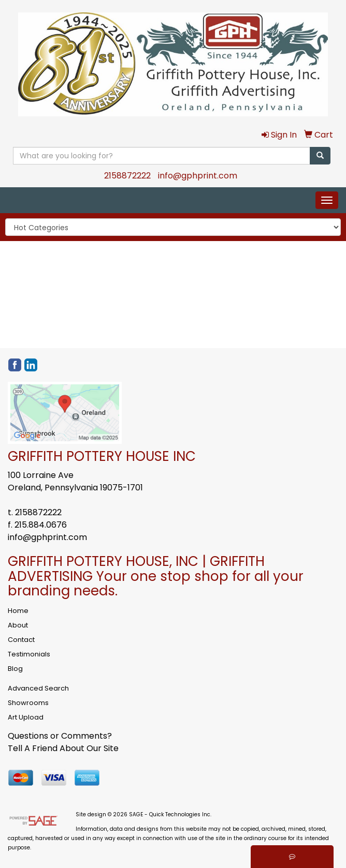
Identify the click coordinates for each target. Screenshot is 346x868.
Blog (15, 669)
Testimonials (29, 654)
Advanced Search (38, 688)
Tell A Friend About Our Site (63, 748)
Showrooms (28, 703)
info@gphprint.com (198, 176)
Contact (21, 640)
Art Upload (26, 717)
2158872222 (127, 176)
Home (18, 611)
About (18, 625)
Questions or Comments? (60, 736)
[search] (320, 156)
